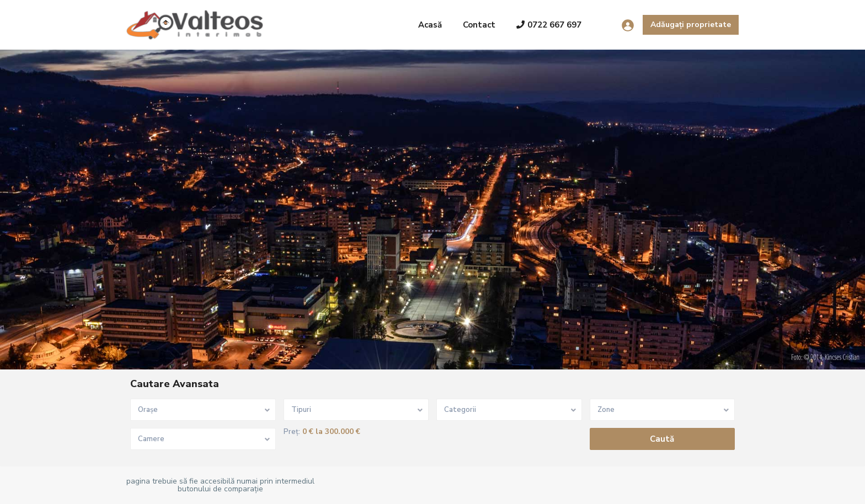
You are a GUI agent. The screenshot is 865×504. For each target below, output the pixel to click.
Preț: (292, 432)
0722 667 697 (549, 25)
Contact (479, 25)
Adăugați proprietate (691, 25)
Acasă (430, 25)
